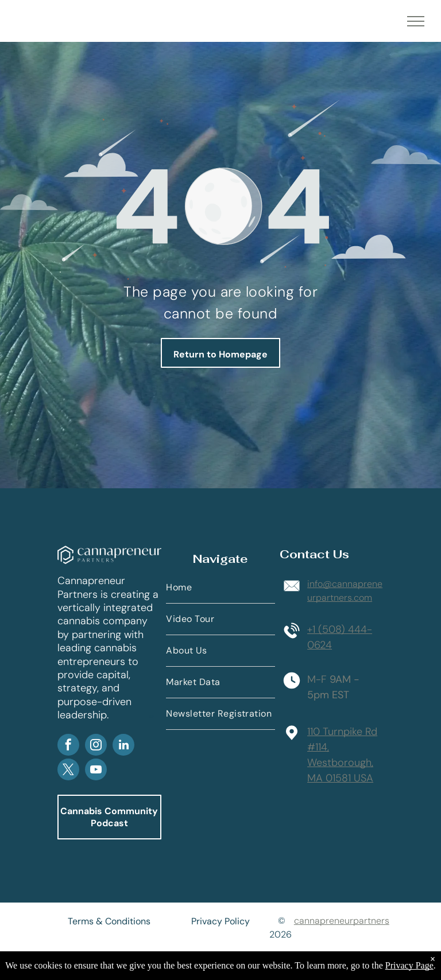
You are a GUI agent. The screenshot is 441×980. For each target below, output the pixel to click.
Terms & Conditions (109, 921)
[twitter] (68, 771)
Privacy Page (409, 965)
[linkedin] (123, 746)
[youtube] (96, 771)
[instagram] (96, 746)
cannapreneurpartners (342, 921)
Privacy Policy (220, 921)
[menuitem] (220, 588)
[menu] (416, 21)
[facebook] (68, 746)
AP (152, 717)
